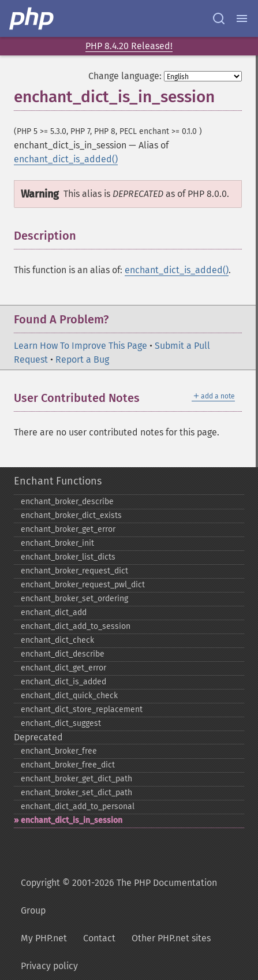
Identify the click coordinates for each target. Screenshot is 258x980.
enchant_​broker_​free (59, 751)
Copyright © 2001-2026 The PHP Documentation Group (119, 897)
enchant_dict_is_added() (66, 159)
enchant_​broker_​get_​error (68, 529)
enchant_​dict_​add (54, 612)
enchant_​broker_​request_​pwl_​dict (83, 585)
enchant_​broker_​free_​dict (68, 765)
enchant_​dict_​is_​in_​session (72, 820)
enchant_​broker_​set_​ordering (74, 599)
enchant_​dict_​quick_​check (69, 696)
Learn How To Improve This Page (81, 346)
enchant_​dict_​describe (63, 654)
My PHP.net (44, 938)
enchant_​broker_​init (57, 543)
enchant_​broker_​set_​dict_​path (76, 793)
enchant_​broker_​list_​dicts (68, 557)
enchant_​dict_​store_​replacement (82, 709)
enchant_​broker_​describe (67, 502)
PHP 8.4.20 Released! (129, 46)
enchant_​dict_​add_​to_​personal (78, 806)
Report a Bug (82, 359)
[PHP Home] (32, 18)
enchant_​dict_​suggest (61, 723)
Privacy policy (49, 966)
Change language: (125, 76)
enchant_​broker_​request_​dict (74, 571)
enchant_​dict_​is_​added (63, 682)
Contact (99, 938)
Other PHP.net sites (171, 938)
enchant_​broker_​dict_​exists (71, 515)
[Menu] (242, 18)
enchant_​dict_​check (57, 640)
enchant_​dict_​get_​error (63, 668)
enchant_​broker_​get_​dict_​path (76, 779)
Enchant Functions (58, 481)
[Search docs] (219, 18)
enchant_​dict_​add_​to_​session (76, 626)
